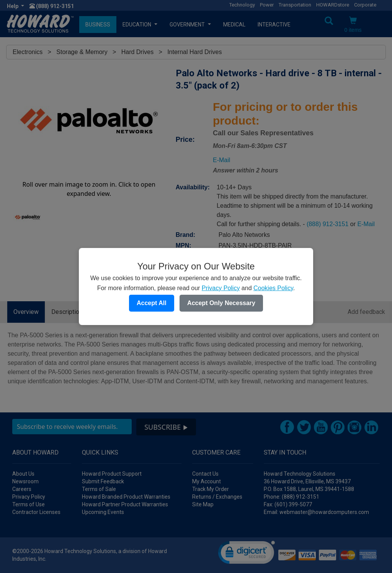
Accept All (152, 303)
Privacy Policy (221, 288)
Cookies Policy (273, 288)
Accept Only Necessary (221, 303)
